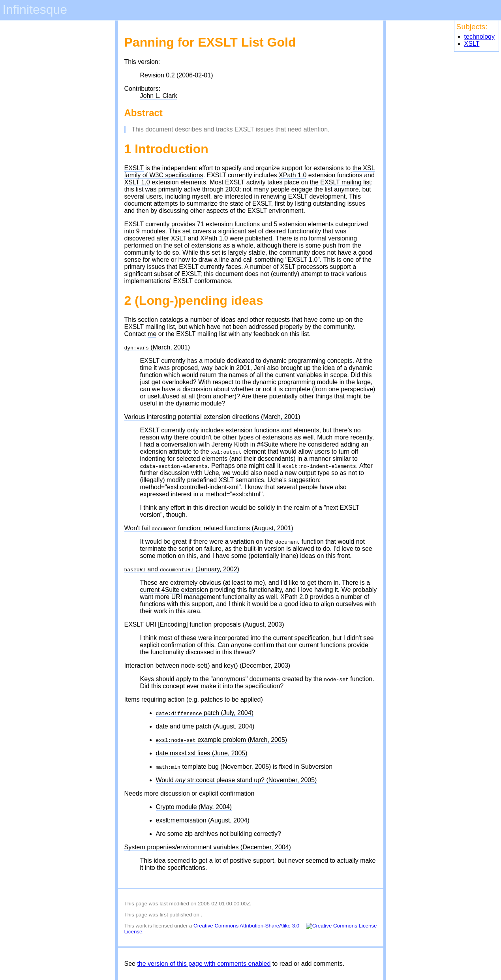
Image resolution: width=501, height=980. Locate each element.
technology (479, 37)
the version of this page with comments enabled (204, 964)
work (141, 926)
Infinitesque (35, 9)
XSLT (472, 44)
